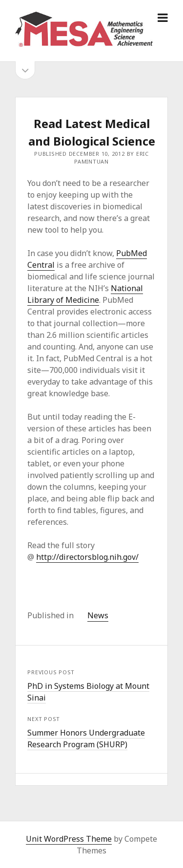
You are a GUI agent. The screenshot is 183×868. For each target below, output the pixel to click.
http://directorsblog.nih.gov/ (87, 557)
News (98, 615)
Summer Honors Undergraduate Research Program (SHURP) (86, 739)
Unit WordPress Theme (69, 839)
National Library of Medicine (85, 294)
